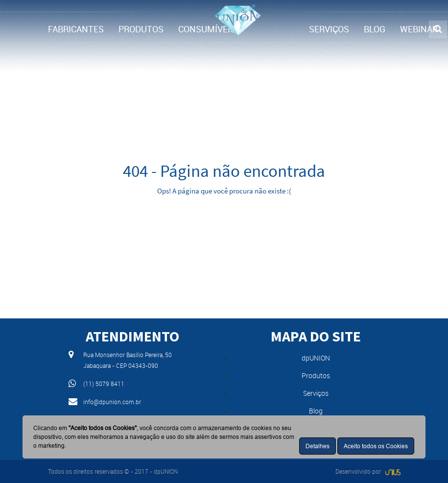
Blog (316, 411)
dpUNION (316, 358)
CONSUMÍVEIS (207, 29)
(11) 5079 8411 (104, 384)
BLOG (375, 29)
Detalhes (318, 446)
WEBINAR (419, 29)
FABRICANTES (76, 29)
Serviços (316, 393)
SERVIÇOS (329, 29)
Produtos (316, 375)
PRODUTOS (141, 29)
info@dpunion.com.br (112, 402)
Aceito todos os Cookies (376, 446)
